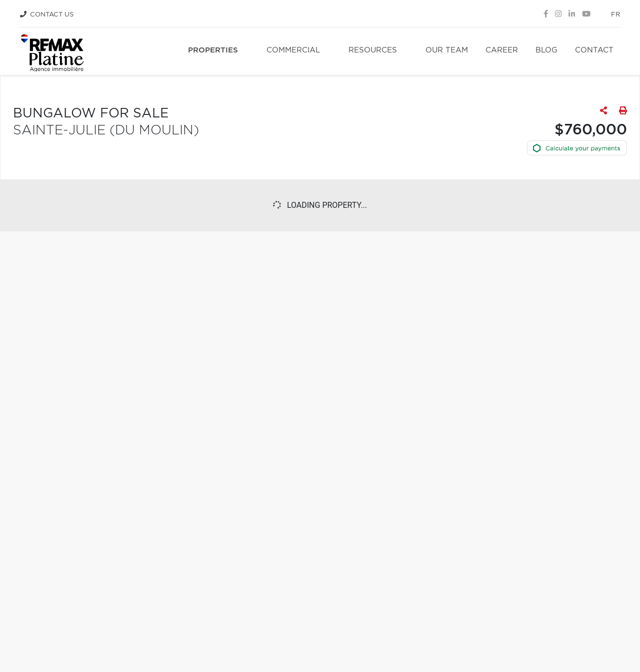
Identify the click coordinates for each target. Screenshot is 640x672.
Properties (213, 50)
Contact (594, 50)
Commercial (293, 50)
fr (615, 15)
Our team (447, 50)
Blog (546, 50)
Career (502, 50)
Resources (373, 50)
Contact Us (52, 15)
